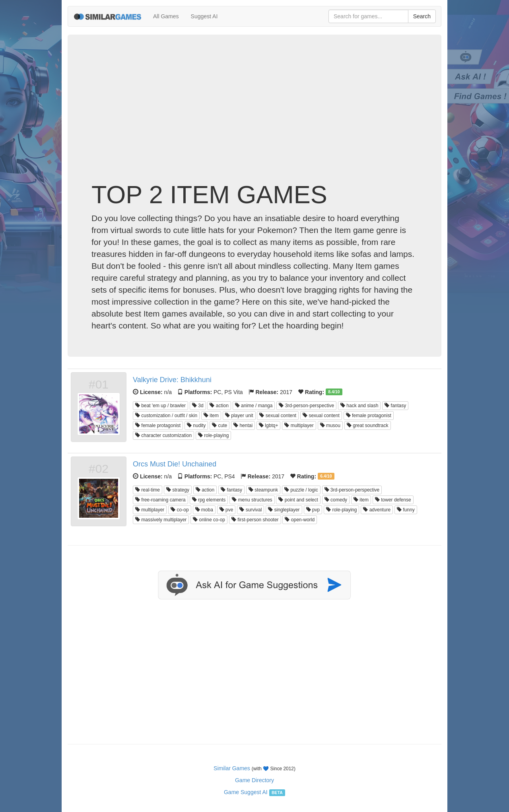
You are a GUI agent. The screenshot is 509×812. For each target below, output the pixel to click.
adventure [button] (377, 510)
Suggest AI (204, 16)
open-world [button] (300, 520)
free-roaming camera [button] (160, 500)
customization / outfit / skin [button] (166, 416)
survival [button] (251, 510)
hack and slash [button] (359, 406)
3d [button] (198, 406)
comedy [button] (336, 500)
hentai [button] (243, 425)
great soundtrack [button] (368, 425)
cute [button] (220, 425)
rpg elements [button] (209, 500)
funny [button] (406, 510)
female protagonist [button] (369, 416)
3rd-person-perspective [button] (306, 406)
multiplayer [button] (299, 425)
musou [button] (330, 425)
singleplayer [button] (284, 510)
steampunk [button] (263, 490)
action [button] (219, 406)
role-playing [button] (213, 435)
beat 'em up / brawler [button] (160, 406)
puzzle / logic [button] (301, 490)
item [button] (211, 416)
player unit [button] (239, 416)
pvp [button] (313, 510)
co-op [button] (180, 510)
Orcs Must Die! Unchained (175, 464)
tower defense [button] (393, 500)
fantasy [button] (395, 406)
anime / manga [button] (254, 406)
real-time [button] (148, 490)
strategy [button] (178, 490)
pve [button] (226, 510)
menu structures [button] (252, 500)
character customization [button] (163, 435)
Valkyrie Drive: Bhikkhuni (172, 380)
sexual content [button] (278, 416)
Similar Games (232, 768)
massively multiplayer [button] (161, 520)
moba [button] (204, 510)
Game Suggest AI (246, 792)
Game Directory (254, 780)
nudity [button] (196, 425)
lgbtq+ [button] (268, 425)
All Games (166, 16)
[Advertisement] (254, 117)
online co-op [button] (209, 520)
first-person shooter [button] (255, 520)
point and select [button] (298, 500)
